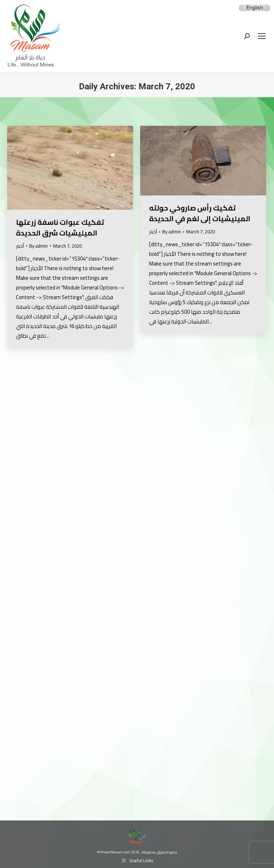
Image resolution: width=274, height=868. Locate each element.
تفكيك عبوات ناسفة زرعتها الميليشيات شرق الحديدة (60, 227)
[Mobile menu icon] (262, 36)
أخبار (20, 246)
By (39, 246)
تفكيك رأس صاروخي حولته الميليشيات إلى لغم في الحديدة (200, 213)
